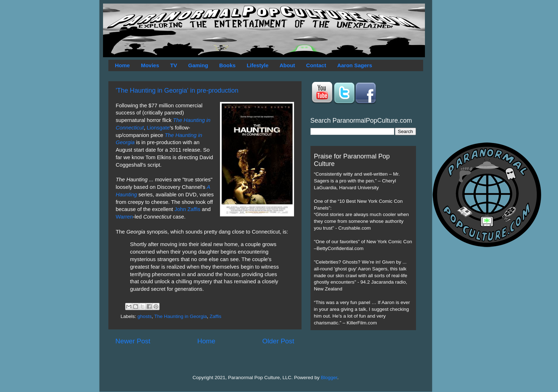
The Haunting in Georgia (180, 316)
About (287, 65)
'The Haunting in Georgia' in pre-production (177, 90)
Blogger (329, 378)
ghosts (145, 316)
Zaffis (216, 316)
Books (227, 65)
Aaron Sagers (355, 65)
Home (122, 65)
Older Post (278, 341)
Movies (150, 65)
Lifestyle (258, 65)
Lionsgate (158, 128)
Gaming (198, 65)
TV (174, 65)
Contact (316, 65)
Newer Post (133, 341)
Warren (124, 217)
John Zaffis (187, 209)
